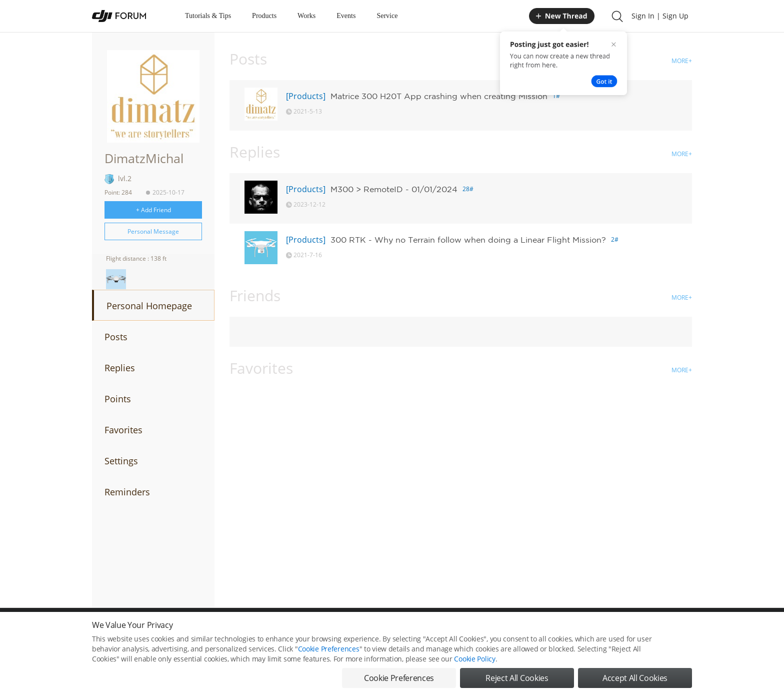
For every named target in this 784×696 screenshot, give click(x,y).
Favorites (123, 430)
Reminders (127, 492)
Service (387, 16)
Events (346, 16)
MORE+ (682, 61)
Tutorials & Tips (208, 16)
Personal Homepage (149, 306)
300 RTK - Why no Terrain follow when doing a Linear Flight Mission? (468, 240)
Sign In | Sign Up (660, 16)
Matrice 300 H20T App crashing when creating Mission (439, 96)
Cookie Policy (474, 667)
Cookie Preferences (329, 657)
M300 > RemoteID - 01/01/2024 (394, 189)
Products (264, 16)
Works (306, 16)
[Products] (306, 96)
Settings (121, 461)
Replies (120, 368)
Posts (116, 337)
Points (118, 399)
